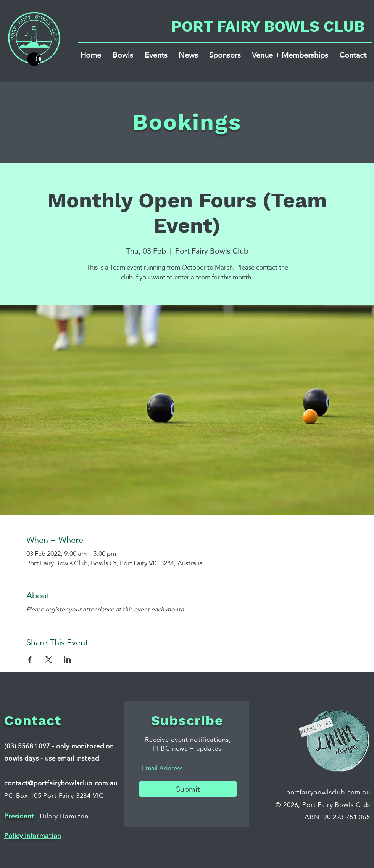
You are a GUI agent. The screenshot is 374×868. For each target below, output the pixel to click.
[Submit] (188, 789)
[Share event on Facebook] (30, 659)
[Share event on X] (49, 659)
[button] (123, 55)
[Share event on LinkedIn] (67, 659)
